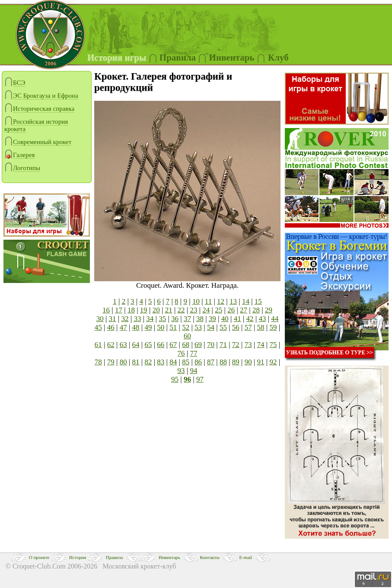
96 (187, 379)
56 (236, 327)
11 (208, 301)
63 (123, 345)
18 (131, 310)
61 (98, 345)
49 (148, 327)
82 (148, 362)
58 (261, 327)
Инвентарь (169, 557)
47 (123, 327)
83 (161, 362)
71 (223, 345)
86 (198, 362)
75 (273, 345)
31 (113, 319)
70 (211, 345)
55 (223, 327)
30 (100, 319)
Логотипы (22, 168)
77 (193, 353)
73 (248, 345)
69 (198, 345)
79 (111, 362)
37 (187, 319)
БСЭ (15, 83)
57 (248, 327)
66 (161, 345)
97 (200, 379)
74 (261, 345)
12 (221, 301)
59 (273, 327)
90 (248, 362)
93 (181, 371)
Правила (178, 58)
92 (273, 362)
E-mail (245, 557)
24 (206, 310)
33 (137, 319)
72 (236, 345)
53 (198, 327)
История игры (117, 58)
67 (173, 345)
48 (136, 327)
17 (119, 310)
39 (212, 319)
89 (236, 362)
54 (211, 327)
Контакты (210, 557)
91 (261, 362)
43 (262, 319)
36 (175, 319)
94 (193, 371)
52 (186, 327)
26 (231, 310)
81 (136, 362)
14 (246, 301)
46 (111, 327)
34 (150, 319)
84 (173, 362)
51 (173, 327)
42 (250, 319)
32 (125, 319)
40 (225, 319)
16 (106, 310)
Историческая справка (39, 109)
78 (98, 362)
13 (233, 301)
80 (123, 362)
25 (218, 310)
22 (181, 310)
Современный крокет (38, 142)
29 (269, 310)
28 (256, 310)
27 (244, 310)
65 (148, 345)
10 (196, 301)
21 (169, 310)
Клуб (278, 58)
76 (181, 353)
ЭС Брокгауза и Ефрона (41, 96)
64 (136, 345)
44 (275, 319)
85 (186, 362)
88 (223, 362)
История (78, 557)
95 (175, 379)
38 (200, 319)
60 (187, 336)
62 (111, 345)
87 (211, 362)
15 (258, 301)
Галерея (19, 155)
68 (186, 345)
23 (193, 310)
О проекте (39, 557)
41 (237, 319)
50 (161, 327)
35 (162, 319)
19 (144, 310)
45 (98, 327)
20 (156, 310)
